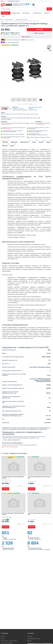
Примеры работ (16, 13)
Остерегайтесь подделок (7, 643)
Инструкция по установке (6, 125)
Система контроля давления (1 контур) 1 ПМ (39, 477)
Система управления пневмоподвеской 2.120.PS (13, 477)
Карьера (29, 641)
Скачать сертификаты (40, 125)
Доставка (3, 636)
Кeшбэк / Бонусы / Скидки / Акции (9, 641)
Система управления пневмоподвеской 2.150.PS (13, 514)
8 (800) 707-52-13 (19, 4)
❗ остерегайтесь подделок (13, 1)
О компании (31, 633)
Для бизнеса (37, 13)
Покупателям (26, 13)
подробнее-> (9, 129)
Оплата (3, 639)
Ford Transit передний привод (10, 447)
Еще (3, 16)
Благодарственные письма (34, 639)
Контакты (47, 13)
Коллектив (30, 636)
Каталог (6, 13)
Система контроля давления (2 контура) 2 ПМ (39, 514)
